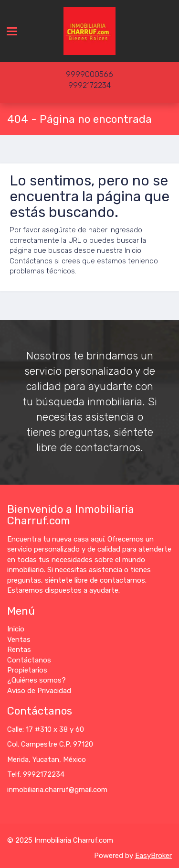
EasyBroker (153, 856)
